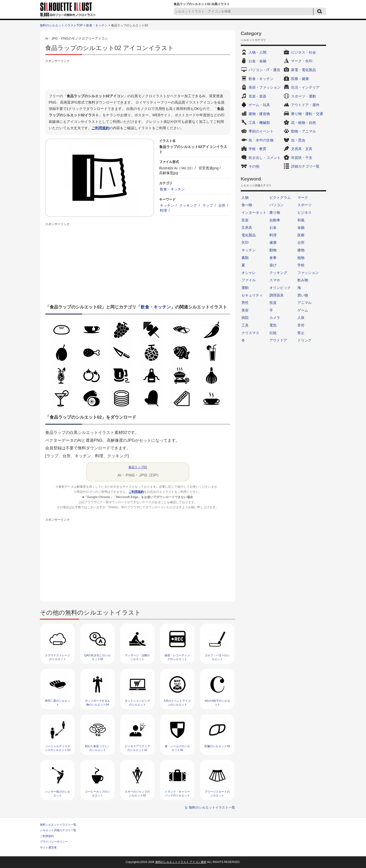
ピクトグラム (280, 198)
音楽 (245, 220)
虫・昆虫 (298, 140)
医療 (301, 235)
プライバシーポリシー (54, 842)
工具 (245, 325)
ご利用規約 (100, 128)
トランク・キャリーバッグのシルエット (177, 793)
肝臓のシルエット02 (217, 746)
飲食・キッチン (97, 25)
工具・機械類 (259, 123)
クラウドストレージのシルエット (58, 657)
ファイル (249, 280)
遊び (273, 265)
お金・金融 (257, 61)
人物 (245, 198)
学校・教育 (257, 149)
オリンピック (280, 288)
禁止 (301, 333)
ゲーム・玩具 (259, 105)
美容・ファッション (265, 87)
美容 (245, 310)
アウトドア (278, 340)
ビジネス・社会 (303, 52)
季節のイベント (261, 131)
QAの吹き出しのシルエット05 (98, 657)
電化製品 (249, 235)
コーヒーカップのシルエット (97, 793)
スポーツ (304, 205)
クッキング (188, 205)
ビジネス (304, 212)
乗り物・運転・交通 (307, 114)
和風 (301, 220)
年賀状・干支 (302, 158)
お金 (273, 227)
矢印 (245, 242)
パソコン (277, 205)
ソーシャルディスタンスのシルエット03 (57, 748)
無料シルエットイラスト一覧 (58, 825)
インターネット (254, 212)
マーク (303, 198)
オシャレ (249, 273)
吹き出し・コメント (265, 158)
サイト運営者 (48, 847)
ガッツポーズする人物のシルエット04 (97, 703)
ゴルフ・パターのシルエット (217, 657)
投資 (273, 303)
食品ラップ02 (138, 467)
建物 (301, 250)
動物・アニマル (303, 131)
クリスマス (250, 333)
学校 (301, 265)
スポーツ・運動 (303, 96)
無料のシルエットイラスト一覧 (212, 807)
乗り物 (275, 212)
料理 (163, 210)
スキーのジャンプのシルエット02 (137, 793)
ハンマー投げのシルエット (58, 793)
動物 (273, 250)
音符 (301, 325)
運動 (245, 288)
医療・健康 (300, 79)
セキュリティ (252, 295)
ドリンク (304, 340)
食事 (273, 258)
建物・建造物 (259, 114)
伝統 (273, 333)
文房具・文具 (302, 149)
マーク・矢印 (302, 61)
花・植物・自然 (303, 123)
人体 (301, 318)
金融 (301, 227)
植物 (301, 258)
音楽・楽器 (257, 96)
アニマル (304, 303)
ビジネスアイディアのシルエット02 (137, 748)
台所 (222, 205)
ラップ (208, 205)
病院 (245, 318)
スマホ (275, 280)
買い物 (303, 295)
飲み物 (303, 280)
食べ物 (247, 205)
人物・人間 (257, 52)
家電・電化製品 (303, 70)
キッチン (167, 205)
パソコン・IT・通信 (264, 70)
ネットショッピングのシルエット (137, 703)
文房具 (247, 227)
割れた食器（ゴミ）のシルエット (97, 748)
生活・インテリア (305, 87)
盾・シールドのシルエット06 (177, 748)
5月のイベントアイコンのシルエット (177, 703)
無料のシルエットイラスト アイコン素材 (181, 862)
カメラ (275, 318)
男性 (245, 303)
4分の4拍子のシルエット (217, 703)
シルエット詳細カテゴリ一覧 (58, 830)
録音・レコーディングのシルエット (177, 657)
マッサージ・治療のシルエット (137, 657)
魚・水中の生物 (261, 140)
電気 (273, 325)
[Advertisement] (138, 75)
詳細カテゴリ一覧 (305, 166)
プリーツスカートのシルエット (217, 793)
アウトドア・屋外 (305, 105)
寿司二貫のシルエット (58, 703)
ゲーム (303, 310)
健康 (273, 242)
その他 (254, 166)
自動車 (275, 220)
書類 (245, 258)
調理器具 (277, 295)
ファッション (308, 273)
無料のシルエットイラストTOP (61, 25)
